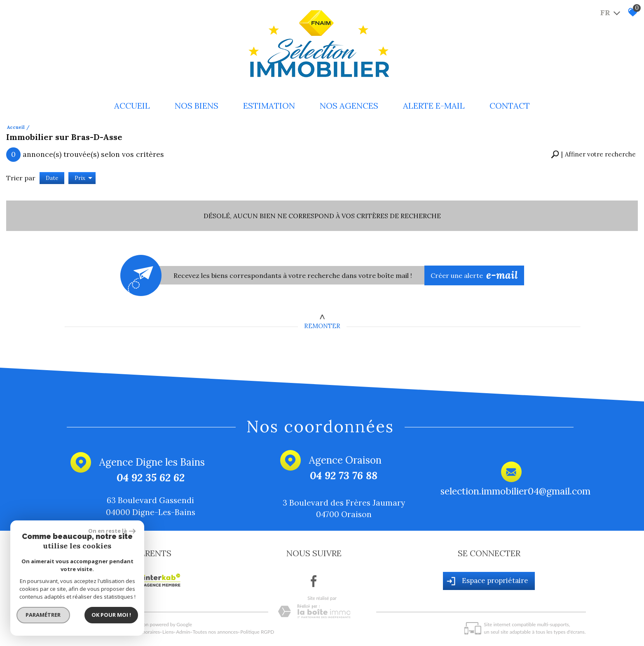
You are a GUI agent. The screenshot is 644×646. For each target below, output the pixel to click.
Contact (510, 106)
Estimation (269, 106)
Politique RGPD (257, 632)
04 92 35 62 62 (150, 478)
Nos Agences (349, 106)
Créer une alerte (474, 275)
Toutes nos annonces (215, 632)
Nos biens (197, 106)
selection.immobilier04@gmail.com (515, 491)
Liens (168, 632)
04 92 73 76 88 (344, 476)
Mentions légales (106, 632)
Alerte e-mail (434, 106)
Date (52, 178)
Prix (83, 178)
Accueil (132, 106)
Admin (183, 632)
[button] (593, 155)
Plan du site (73, 632)
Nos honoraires (143, 632)
